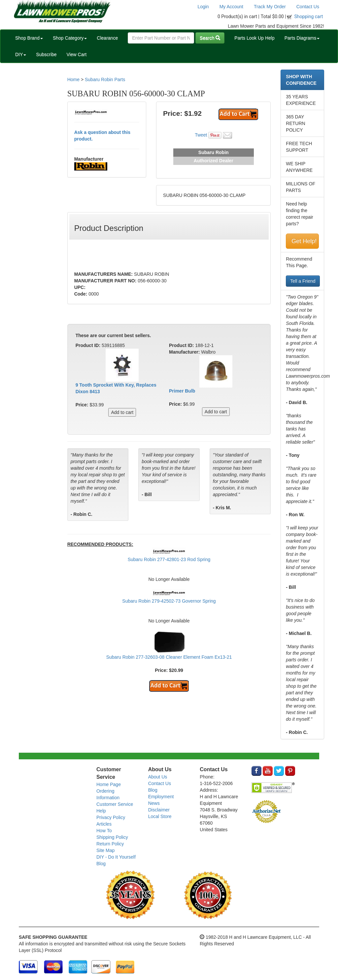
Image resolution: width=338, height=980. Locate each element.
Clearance (107, 38)
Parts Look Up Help (254, 38)
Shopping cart (309, 16)
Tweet (201, 135)
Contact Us (308, 7)
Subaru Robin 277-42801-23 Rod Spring (169, 559)
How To (104, 831)
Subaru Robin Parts (105, 79)
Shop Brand (29, 38)
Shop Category (70, 38)
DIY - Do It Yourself (116, 857)
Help (101, 811)
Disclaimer (159, 810)
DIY (21, 54)
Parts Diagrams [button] (302, 38)
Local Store (160, 816)
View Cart (77, 54)
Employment (161, 797)
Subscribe (46, 54)
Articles (104, 824)
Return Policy (110, 844)
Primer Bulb (182, 391)
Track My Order (270, 7)
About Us (158, 777)
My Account (231, 7)
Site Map (105, 850)
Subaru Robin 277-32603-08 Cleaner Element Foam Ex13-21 (169, 657)
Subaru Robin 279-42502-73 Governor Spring (169, 601)
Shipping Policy (112, 837)
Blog (101, 864)
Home (73, 79)
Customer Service (115, 804)
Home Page (109, 784)
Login (203, 7)
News (154, 803)
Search (210, 38)
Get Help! (304, 241)
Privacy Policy (111, 817)
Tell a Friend (303, 281)
